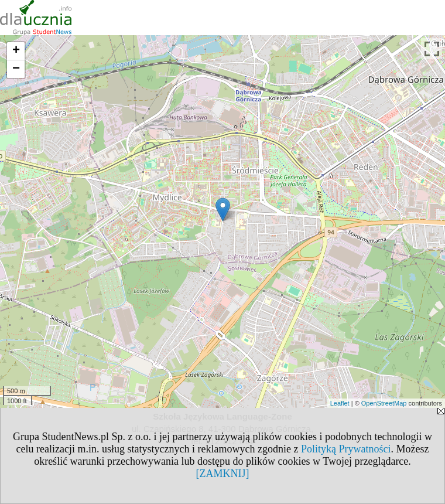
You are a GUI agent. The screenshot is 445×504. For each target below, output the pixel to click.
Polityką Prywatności (346, 449)
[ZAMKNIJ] (223, 474)
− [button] (16, 69)
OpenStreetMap (384, 403)
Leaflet (340, 403)
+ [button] (16, 51)
